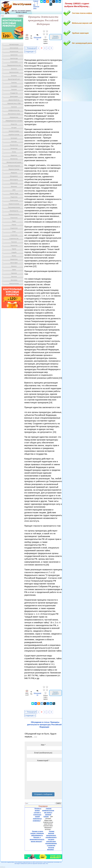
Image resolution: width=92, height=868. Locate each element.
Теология (14, 242)
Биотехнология (14, 72)
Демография (14, 96)
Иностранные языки (14, 114)
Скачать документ (56, 37)
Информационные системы (14, 121)
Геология (14, 90)
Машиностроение (14, 169)
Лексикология (14, 145)
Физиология (14, 259)
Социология (14, 228)
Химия (14, 270)
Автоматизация (14, 44)
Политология (14, 200)
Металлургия (14, 180)
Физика (14, 256)
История (14, 128)
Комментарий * (43, 761)
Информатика (14, 117)
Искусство (14, 124)
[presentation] (43, 787)
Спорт (14, 232)
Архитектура (14, 58)
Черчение (14, 273)
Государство (14, 93)
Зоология (14, 107)
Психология (14, 218)
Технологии (14, 245)
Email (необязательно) (43, 753)
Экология (14, 277)
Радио (14, 221)
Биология (14, 69)
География (14, 86)
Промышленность (14, 214)
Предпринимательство (14, 65)
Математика (14, 159)
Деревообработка (14, 100)
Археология (14, 55)
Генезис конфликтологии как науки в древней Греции (48, 813)
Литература (14, 148)
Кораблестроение (14, 135)
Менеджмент (14, 176)
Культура (14, 142)
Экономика (14, 280)
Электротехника (14, 284)
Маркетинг (14, 155)
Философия (14, 263)
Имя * (43, 745)
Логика (14, 152)
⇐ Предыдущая (31, 48)
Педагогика (14, 197)
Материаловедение (14, 166)
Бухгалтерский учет (14, 79)
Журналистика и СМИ (14, 103)
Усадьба (14, 252)
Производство (14, 211)
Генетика (14, 83)
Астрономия (14, 62)
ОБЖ (14, 190)
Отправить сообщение (43, 794)
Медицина (14, 173)
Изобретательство (14, 110)
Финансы (14, 266)
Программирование (14, 207)
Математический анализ (14, 162)
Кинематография (14, 131)
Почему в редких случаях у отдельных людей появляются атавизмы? (37, 815)
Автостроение (14, 48)
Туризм (14, 249)
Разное (14, 225)
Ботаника (14, 76)
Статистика (14, 235)
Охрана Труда (14, 193)
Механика (14, 187)
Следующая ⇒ (30, 52)
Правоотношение (14, 204)
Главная (36, 1)
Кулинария (14, 138)
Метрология (14, 183)
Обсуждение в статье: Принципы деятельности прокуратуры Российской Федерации (44, 725)
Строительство (14, 239)
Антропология (14, 51)
